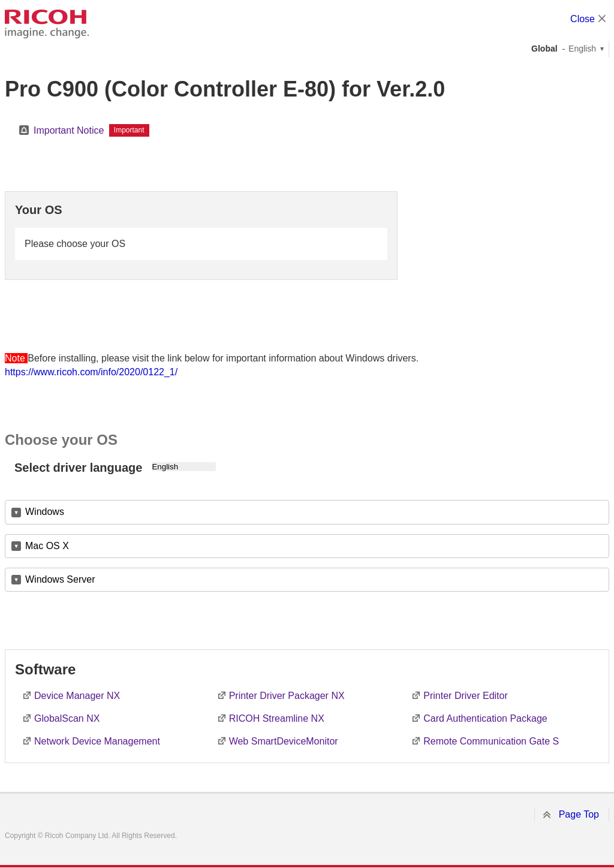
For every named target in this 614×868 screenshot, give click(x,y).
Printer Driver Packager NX (287, 696)
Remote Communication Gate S (491, 741)
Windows (45, 512)
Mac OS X (47, 546)
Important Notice (69, 130)
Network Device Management (97, 741)
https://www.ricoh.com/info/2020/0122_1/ (91, 372)
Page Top (579, 814)
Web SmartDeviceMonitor (284, 741)
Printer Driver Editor (465, 696)
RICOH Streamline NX (277, 718)
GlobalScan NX (67, 718)
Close (583, 19)
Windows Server (60, 579)
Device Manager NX (77, 696)
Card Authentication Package (485, 718)
